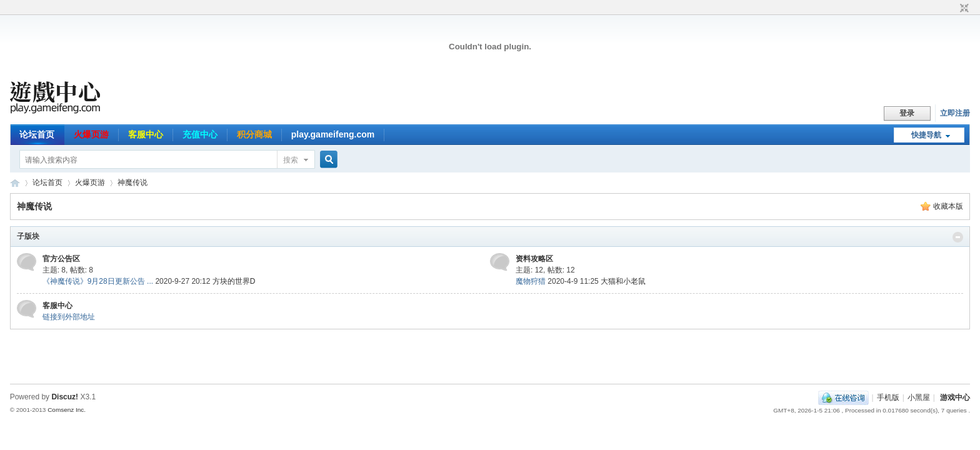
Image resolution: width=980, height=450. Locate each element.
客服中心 (146, 134)
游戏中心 (955, 397)
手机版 (888, 397)
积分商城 (254, 134)
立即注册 (955, 113)
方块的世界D (234, 281)
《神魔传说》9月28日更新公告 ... (98, 281)
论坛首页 (37, 134)
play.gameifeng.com (333, 134)
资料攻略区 (534, 259)
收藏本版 (948, 206)
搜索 (291, 160)
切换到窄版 (963, 9)
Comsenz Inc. (67, 410)
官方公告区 (61, 259)
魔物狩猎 (531, 281)
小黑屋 (919, 397)
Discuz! (65, 397)
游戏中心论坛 (15, 183)
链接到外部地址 (69, 317)
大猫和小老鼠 (623, 281)
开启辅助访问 (952, 9)
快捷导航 (926, 135)
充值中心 (200, 134)
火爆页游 (91, 134)
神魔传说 (132, 182)
